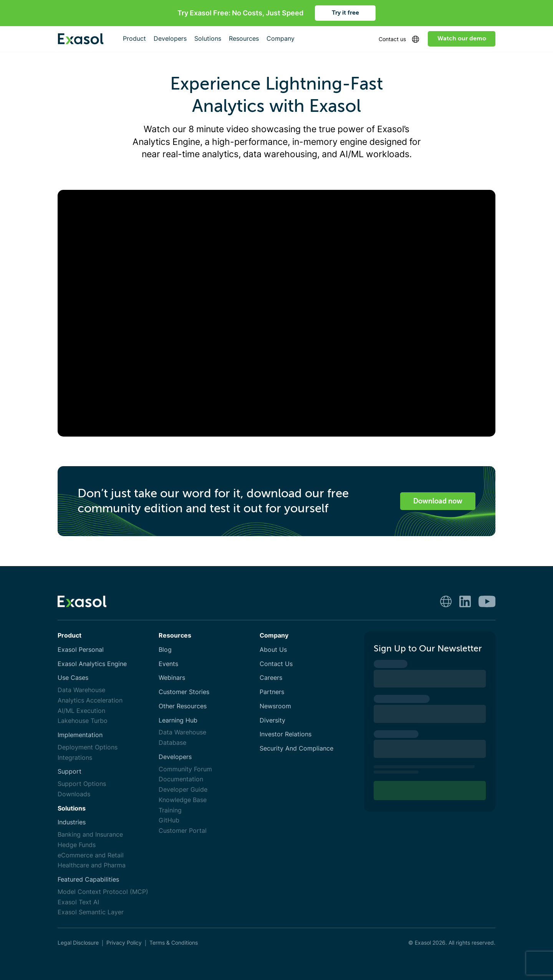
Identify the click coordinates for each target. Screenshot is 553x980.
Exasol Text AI (78, 902)
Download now (438, 501)
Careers (271, 678)
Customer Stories (184, 692)
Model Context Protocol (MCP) (103, 892)
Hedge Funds (77, 845)
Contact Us (276, 664)
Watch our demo (462, 38)
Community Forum (185, 769)
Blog (165, 650)
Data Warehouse (81, 690)
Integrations (75, 758)
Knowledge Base (183, 800)
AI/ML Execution (81, 711)
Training (170, 810)
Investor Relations (286, 734)
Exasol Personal (81, 650)
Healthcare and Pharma (92, 865)
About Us (273, 650)
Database (172, 743)
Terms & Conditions (174, 943)
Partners (272, 692)
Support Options (82, 784)
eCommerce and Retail (91, 855)
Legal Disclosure (78, 943)
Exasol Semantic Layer (91, 912)
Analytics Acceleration (90, 700)
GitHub (169, 820)
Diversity (272, 720)
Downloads (74, 794)
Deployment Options (88, 747)
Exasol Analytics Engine (92, 664)
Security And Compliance (296, 748)
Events (168, 664)
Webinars (172, 678)
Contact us (392, 39)
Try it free (345, 13)
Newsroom (275, 706)
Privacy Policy (124, 943)
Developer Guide (183, 790)
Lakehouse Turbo (83, 721)
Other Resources (183, 706)
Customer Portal (183, 831)
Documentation (181, 779)
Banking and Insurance (90, 835)
